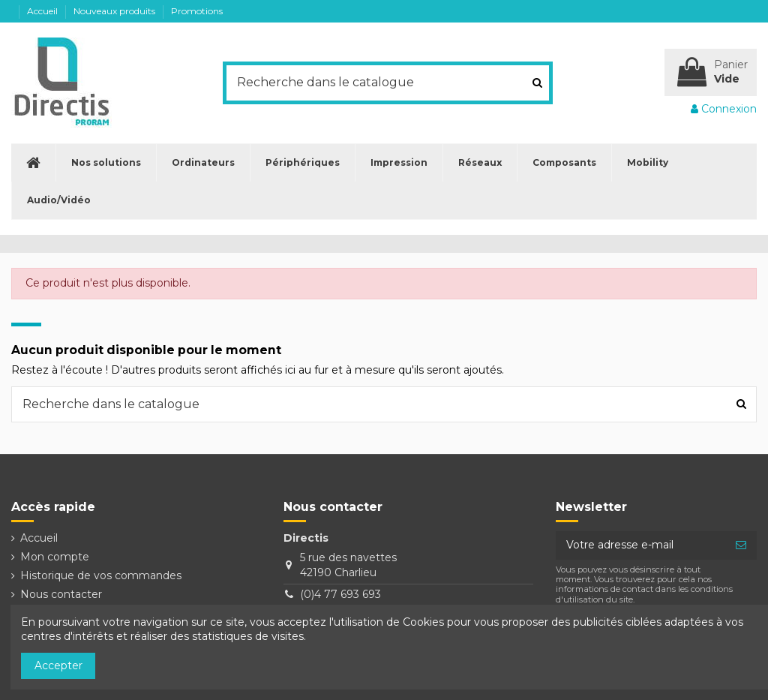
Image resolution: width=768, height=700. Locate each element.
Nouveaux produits (115, 11)
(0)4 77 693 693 (340, 594)
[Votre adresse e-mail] (640, 545)
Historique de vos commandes (101, 575)
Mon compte (55, 557)
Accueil (43, 11)
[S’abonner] (741, 545)
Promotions (197, 11)
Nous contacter (61, 594)
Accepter (58, 665)
